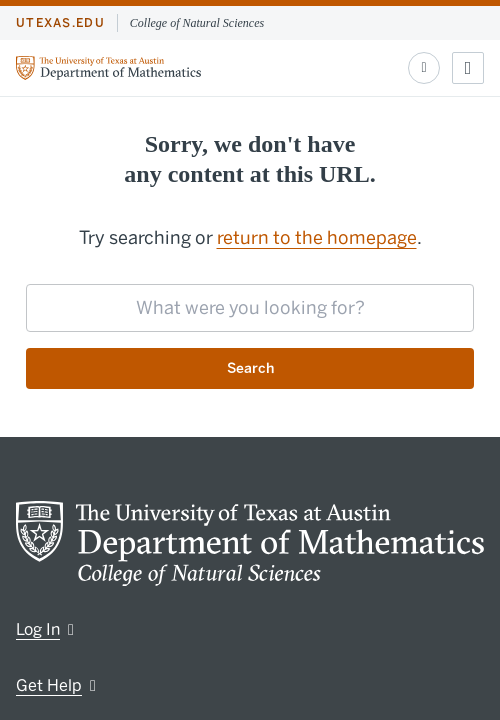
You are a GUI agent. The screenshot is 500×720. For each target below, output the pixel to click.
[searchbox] (250, 308)
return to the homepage (317, 238)
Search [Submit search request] (250, 368)
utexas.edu (60, 23)
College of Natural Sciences (197, 23)
